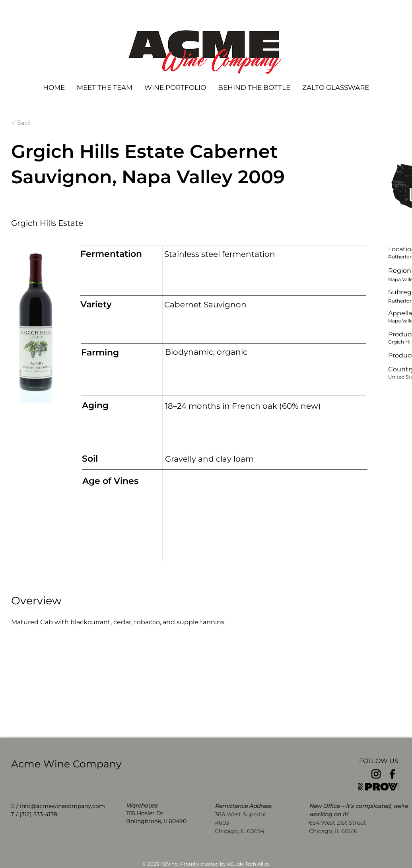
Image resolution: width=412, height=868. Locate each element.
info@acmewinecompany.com (62, 806)
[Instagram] (376, 774)
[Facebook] (392, 774)
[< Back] (37, 123)
